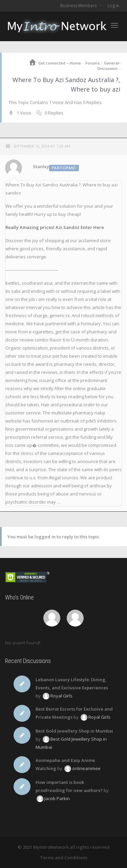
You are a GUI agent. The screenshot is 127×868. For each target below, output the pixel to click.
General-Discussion (109, 66)
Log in (113, 6)
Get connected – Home (60, 63)
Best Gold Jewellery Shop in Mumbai (74, 731)
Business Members (79, 6)
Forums (92, 63)
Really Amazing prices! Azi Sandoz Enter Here (55, 227)
